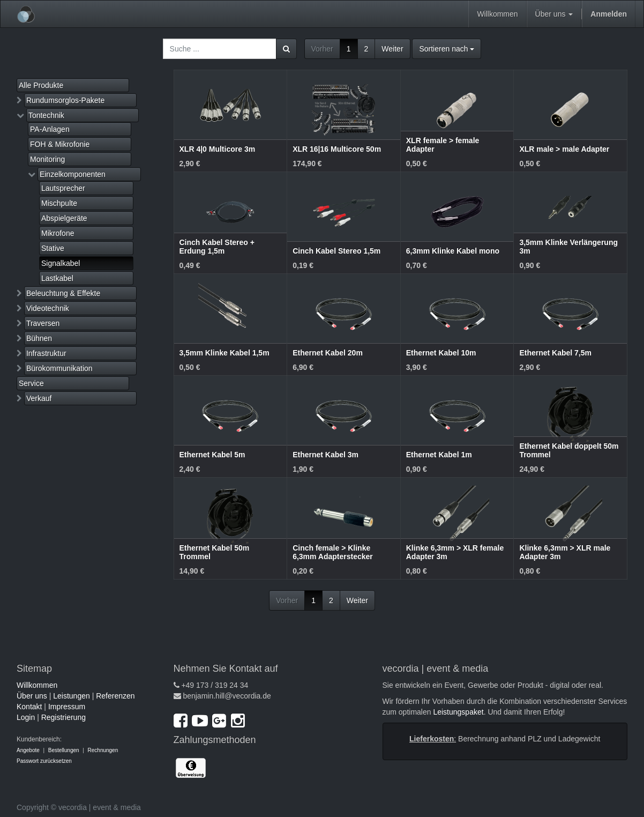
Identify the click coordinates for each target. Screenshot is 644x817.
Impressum (67, 707)
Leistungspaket (458, 712)
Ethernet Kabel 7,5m (555, 353)
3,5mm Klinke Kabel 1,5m (224, 353)
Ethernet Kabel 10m (441, 353)
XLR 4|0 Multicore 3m (218, 149)
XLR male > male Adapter (564, 149)
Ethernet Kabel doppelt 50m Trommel (569, 450)
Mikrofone (58, 233)
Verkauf (39, 398)
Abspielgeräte (64, 218)
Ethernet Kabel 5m (212, 455)
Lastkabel (57, 278)
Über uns (32, 696)
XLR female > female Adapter (443, 144)
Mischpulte (59, 203)
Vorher (322, 49)
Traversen (43, 323)
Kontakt (29, 707)
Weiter (392, 49)
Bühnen (39, 338)
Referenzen (115, 696)
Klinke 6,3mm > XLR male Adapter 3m (565, 552)
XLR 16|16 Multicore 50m (337, 149)
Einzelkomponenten (73, 174)
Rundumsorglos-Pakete (65, 100)
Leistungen (72, 696)
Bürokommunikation (59, 368)
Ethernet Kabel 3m (325, 455)
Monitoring (47, 159)
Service (31, 383)
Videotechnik (48, 308)
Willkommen (37, 685)
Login (26, 717)
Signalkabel (61, 263)
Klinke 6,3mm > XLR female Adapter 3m (455, 552)
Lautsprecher (63, 188)
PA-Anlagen (50, 129)
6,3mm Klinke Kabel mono (453, 251)
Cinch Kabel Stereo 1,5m (336, 251)
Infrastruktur (46, 353)
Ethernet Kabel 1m (439, 455)
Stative (53, 248)
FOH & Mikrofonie (60, 144)
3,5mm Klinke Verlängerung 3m (568, 246)
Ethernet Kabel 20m (328, 353)
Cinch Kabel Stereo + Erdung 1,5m (217, 246)
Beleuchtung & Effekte (63, 293)
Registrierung (63, 717)
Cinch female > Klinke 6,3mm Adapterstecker (333, 552)
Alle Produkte (41, 85)
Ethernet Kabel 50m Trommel (215, 552)
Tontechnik (46, 115)
